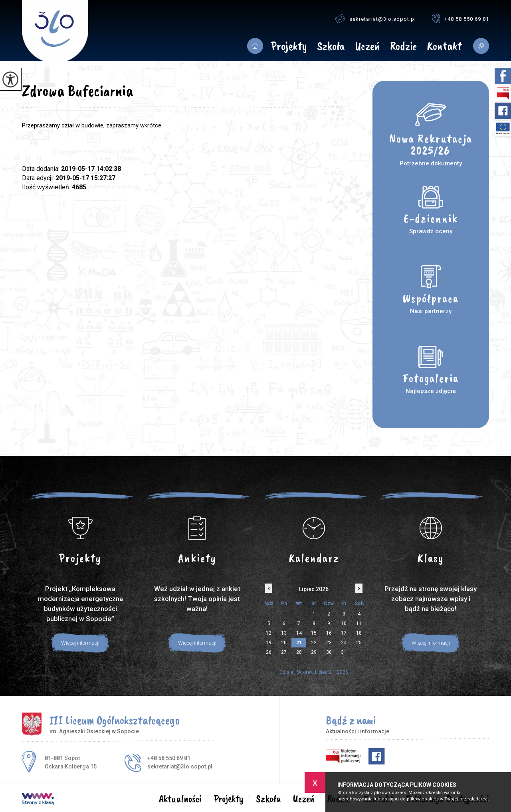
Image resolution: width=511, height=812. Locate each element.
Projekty (289, 47)
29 (314, 652)
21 (299, 643)
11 (359, 623)
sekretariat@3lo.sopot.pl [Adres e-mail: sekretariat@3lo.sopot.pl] (180, 766)
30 (329, 652)
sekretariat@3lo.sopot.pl (375, 19)
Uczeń (367, 47)
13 (284, 633)
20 (284, 643)
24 (344, 643)
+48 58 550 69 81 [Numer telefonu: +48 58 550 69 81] (169, 758)
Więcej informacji (80, 643)
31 (344, 652)
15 (314, 633)
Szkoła (331, 47)
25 (359, 643)
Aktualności (255, 46)
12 (269, 633)
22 (314, 643)
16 (329, 633)
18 (359, 633)
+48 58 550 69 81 (460, 19)
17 (344, 633)
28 (299, 652)
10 (344, 623)
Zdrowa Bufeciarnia (78, 91)
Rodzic (403, 47)
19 (269, 643)
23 (329, 643)
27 (284, 652)
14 (299, 633)
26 (269, 652)
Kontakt (444, 47)
